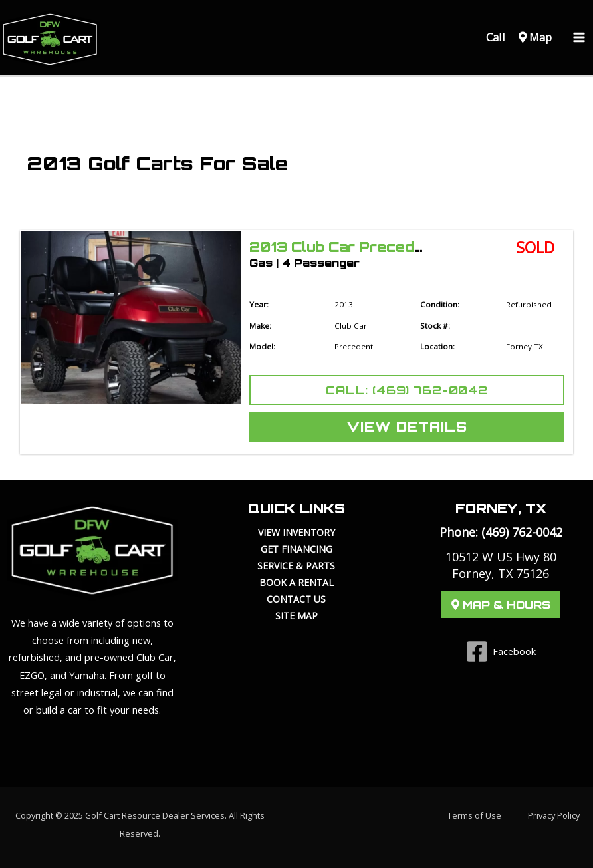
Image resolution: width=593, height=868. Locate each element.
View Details (407, 427)
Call (494, 37)
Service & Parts (296, 566)
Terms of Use (474, 815)
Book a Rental (296, 582)
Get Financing (296, 549)
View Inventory (296, 532)
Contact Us (296, 599)
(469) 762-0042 (522, 532)
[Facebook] (501, 651)
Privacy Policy (554, 815)
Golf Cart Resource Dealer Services (155, 815)
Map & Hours (501, 605)
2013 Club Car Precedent (344, 247)
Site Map (296, 616)
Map (535, 37)
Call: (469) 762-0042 (407, 390)
